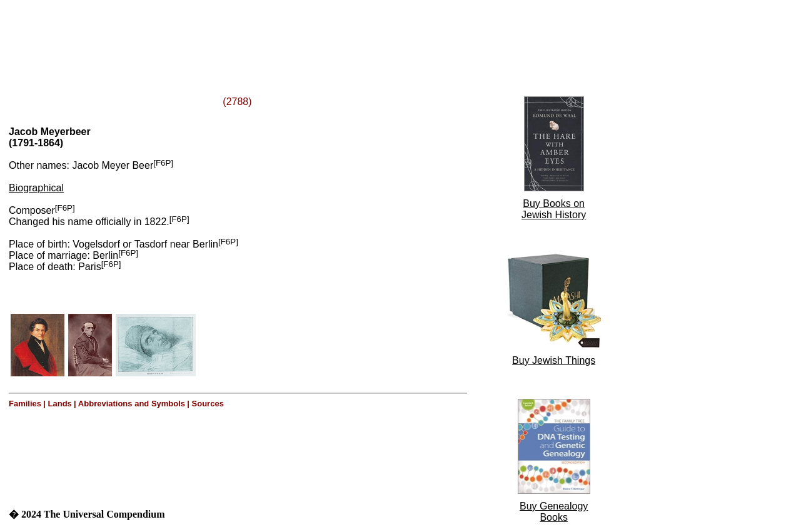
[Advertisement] (161, 33)
